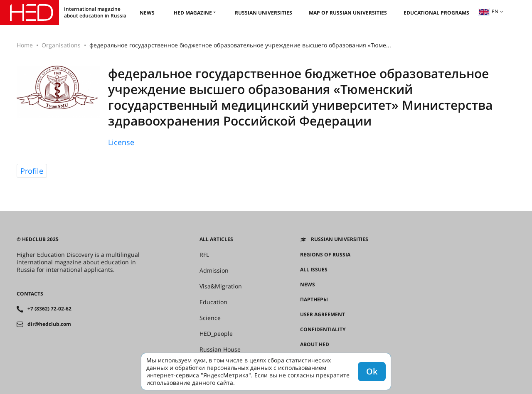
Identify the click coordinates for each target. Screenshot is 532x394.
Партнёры (314, 300)
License (121, 142)
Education (213, 302)
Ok (372, 371)
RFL (204, 255)
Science (210, 318)
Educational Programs (436, 13)
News (147, 13)
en (488, 11)
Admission (214, 271)
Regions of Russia (325, 255)
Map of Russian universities (348, 13)
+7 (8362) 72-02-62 (49, 309)
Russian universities (264, 13)
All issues (314, 270)
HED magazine (193, 13)
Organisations (61, 45)
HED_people (216, 334)
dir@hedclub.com (49, 324)
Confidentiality (323, 330)
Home (25, 45)
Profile (32, 171)
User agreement (323, 315)
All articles (216, 239)
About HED (315, 345)
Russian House (220, 350)
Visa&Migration (221, 286)
